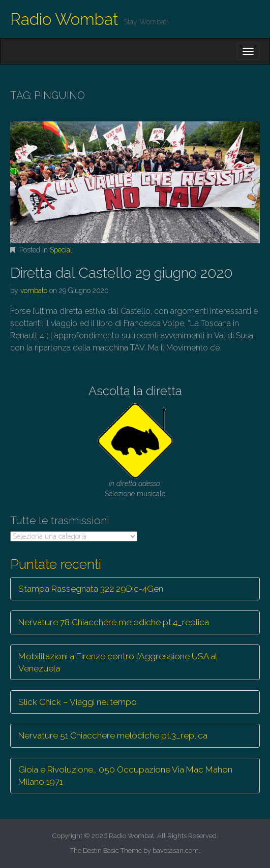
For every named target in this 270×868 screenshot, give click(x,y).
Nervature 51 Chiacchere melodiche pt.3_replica (113, 735)
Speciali (62, 250)
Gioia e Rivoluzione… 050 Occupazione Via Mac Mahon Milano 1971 (125, 776)
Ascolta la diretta (135, 391)
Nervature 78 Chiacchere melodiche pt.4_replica (114, 622)
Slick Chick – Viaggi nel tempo (78, 702)
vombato (34, 291)
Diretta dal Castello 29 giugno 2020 (122, 273)
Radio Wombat (64, 19)
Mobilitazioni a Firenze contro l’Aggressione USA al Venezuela (118, 662)
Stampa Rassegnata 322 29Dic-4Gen (91, 589)
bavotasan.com (176, 850)
